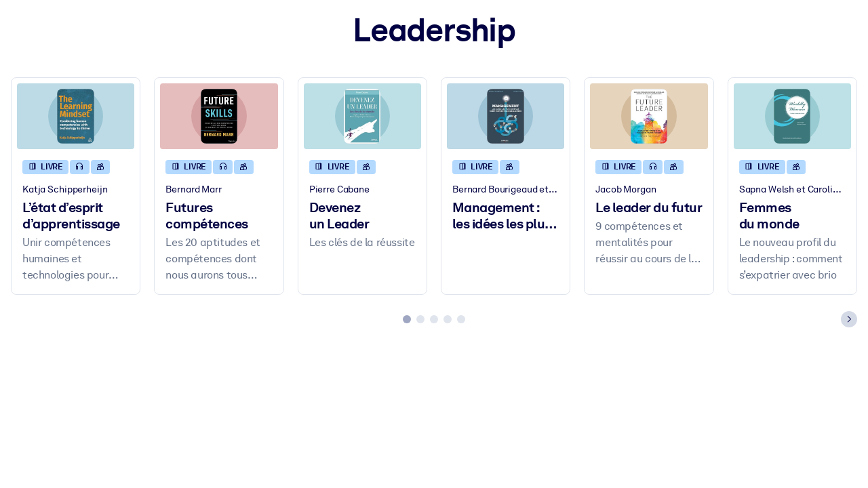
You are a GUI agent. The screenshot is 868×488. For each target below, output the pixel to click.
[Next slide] (849, 319)
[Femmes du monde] (792, 116)
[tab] (407, 319)
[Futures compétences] (219, 116)
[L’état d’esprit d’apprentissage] (76, 116)
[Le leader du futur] (649, 116)
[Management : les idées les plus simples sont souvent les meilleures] (506, 116)
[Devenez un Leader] (362, 116)
